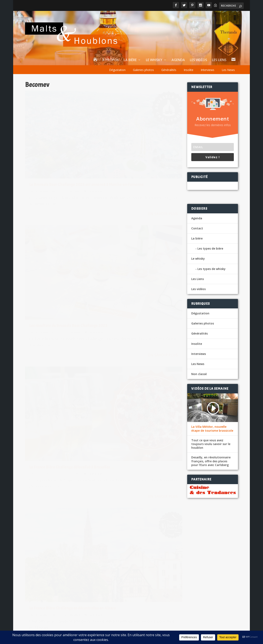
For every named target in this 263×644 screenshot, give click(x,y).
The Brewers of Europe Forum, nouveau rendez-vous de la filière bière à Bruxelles (63, 317)
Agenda (178, 60)
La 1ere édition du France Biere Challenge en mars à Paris (136, 314)
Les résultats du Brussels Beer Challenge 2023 (136, 145)
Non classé (199, 374)
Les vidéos (198, 60)
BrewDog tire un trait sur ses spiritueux (67, 529)
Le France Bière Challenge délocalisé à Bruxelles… (61, 252)
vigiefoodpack (145, 590)
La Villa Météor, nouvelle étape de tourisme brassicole (212, 429)
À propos (111, 60)
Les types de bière (210, 248)
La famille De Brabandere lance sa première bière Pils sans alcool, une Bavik (81, 602)
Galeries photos (143, 70)
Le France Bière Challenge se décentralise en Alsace (134, 252)
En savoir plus (82, 187)
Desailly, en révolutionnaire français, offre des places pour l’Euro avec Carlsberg (211, 461)
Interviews (208, 70)
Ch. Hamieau (41, 154)
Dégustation (117, 70)
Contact (197, 228)
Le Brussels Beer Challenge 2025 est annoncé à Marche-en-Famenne (60, 145)
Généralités (169, 70)
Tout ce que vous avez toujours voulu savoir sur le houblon (211, 444)
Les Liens (219, 60)
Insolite (189, 70)
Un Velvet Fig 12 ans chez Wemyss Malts (68, 583)
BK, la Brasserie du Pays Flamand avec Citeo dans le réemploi (184, 594)
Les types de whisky (212, 269)
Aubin (138, 543)
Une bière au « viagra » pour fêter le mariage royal (176, 533)
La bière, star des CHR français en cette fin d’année (76, 545)
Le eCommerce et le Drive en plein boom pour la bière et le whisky (188, 548)
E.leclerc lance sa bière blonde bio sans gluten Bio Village (181, 564)
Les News (228, 70)
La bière (130, 60)
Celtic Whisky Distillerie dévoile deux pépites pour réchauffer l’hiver (83, 564)
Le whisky (154, 60)
